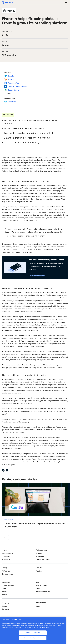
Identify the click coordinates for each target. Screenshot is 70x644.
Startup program (8, 574)
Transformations (7, 553)
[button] (66, 3)
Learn (4, 589)
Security (39, 553)
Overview (39, 567)
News (38, 589)
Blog (37, 582)
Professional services (43, 591)
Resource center (41, 586)
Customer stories (8, 586)
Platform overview (42, 550)
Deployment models (43, 559)
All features (6, 571)
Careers (39, 606)
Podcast (5, 594)
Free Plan (39, 571)
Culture (5, 606)
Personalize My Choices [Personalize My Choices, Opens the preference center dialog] (33, 638)
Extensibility (40, 556)
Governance (6, 556)
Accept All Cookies (33, 633)
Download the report (37, 276)
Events (4, 591)
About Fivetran (41, 603)
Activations (6, 559)
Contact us (6, 609)
